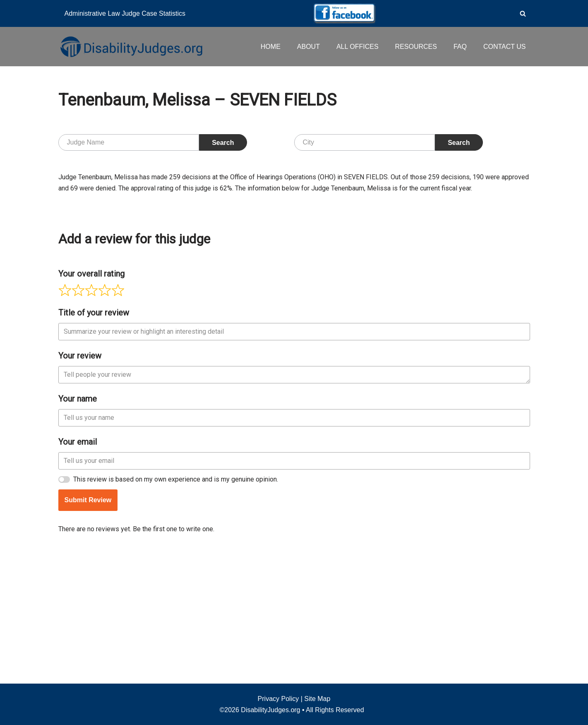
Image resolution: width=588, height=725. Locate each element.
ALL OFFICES (358, 47)
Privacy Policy (278, 699)
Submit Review (88, 624)
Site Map (317, 699)
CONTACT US (505, 47)
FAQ (460, 47)
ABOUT (308, 47)
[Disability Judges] (131, 46)
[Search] (523, 13)
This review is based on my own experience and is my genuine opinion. (176, 603)
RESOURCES (416, 47)
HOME (271, 47)
